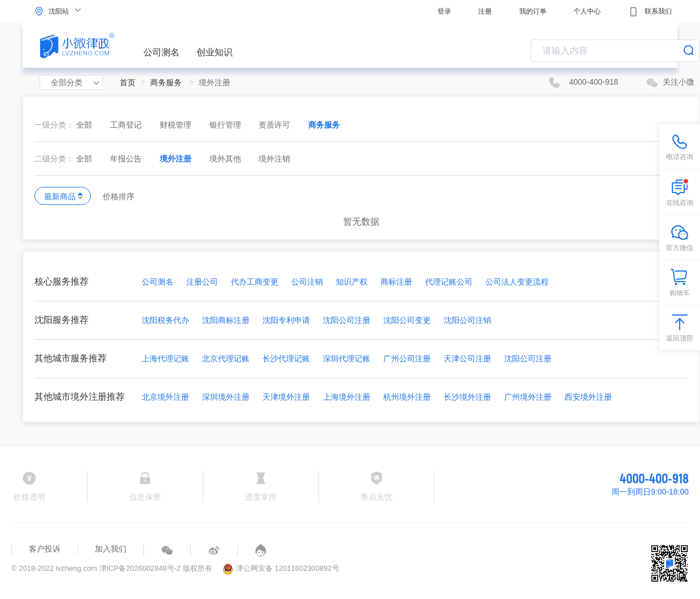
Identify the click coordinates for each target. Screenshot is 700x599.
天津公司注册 (467, 358)
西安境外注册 (588, 397)
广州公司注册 (407, 358)
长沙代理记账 (286, 358)
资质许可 (275, 125)
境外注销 (274, 159)
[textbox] (615, 51)
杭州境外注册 (407, 397)
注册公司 (202, 282)
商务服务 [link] (167, 82)
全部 (84, 125)
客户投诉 (45, 549)
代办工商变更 (255, 282)
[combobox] (615, 51)
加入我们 (111, 549)
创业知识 (215, 52)
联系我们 (650, 12)
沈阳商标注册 (226, 320)
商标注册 (396, 282)
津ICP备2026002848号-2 (140, 568)
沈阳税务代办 (165, 320)
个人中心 (587, 11)
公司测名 (161, 52)
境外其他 (226, 159)
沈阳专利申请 (286, 320)
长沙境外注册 (467, 397)
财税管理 (177, 125)
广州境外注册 (528, 397)
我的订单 (533, 11)
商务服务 (324, 125)
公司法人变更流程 (517, 282)
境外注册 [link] (215, 82)
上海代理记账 (165, 358)
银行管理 (226, 125)
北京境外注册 (165, 397)
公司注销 (307, 282)
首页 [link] (128, 82)
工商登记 (127, 125)
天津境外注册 (286, 397)
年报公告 (127, 159)
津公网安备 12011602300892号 (281, 568)
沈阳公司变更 (407, 320)
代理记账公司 (449, 282)
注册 (485, 11)
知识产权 (352, 282)
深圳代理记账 (347, 358)
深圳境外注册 (226, 397)
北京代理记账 (226, 358)
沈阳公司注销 (467, 320)
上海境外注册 (347, 397)
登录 (444, 11)
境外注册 (177, 159)
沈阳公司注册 (347, 320)
